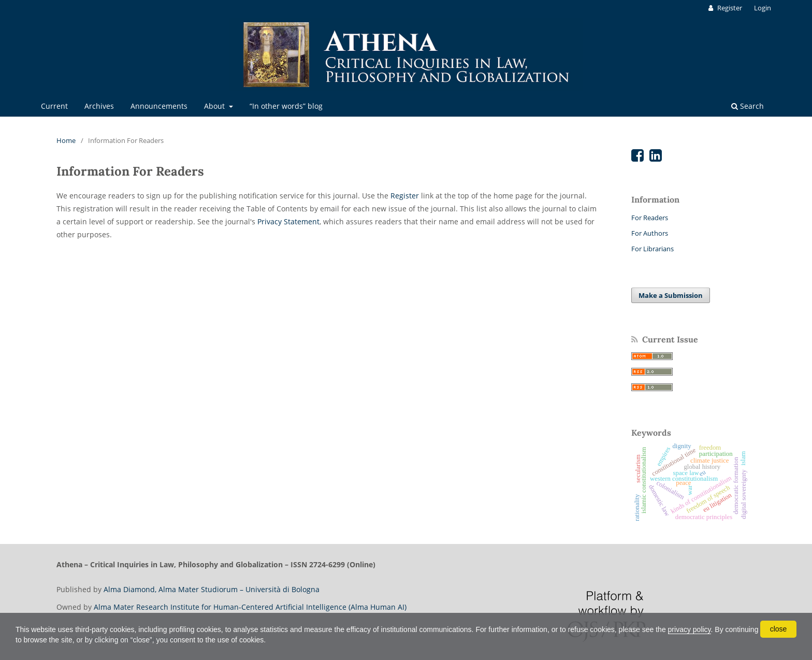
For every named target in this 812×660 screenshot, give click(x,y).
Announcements (159, 106)
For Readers (650, 218)
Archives (99, 106)
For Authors (650, 233)
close (779, 629)
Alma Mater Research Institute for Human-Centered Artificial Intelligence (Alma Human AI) (250, 607)
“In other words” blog (286, 106)
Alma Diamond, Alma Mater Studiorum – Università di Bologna (212, 589)
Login (763, 8)
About (215, 106)
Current (54, 106)
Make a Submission (671, 295)
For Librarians (653, 249)
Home (66, 140)
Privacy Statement (288, 221)
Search (748, 106)
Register (729, 8)
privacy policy (690, 629)
